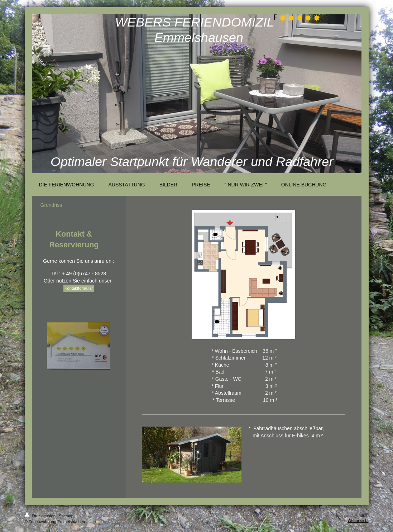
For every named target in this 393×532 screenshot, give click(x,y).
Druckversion (41, 516)
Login (363, 515)
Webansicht (358, 521)
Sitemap (66, 516)
